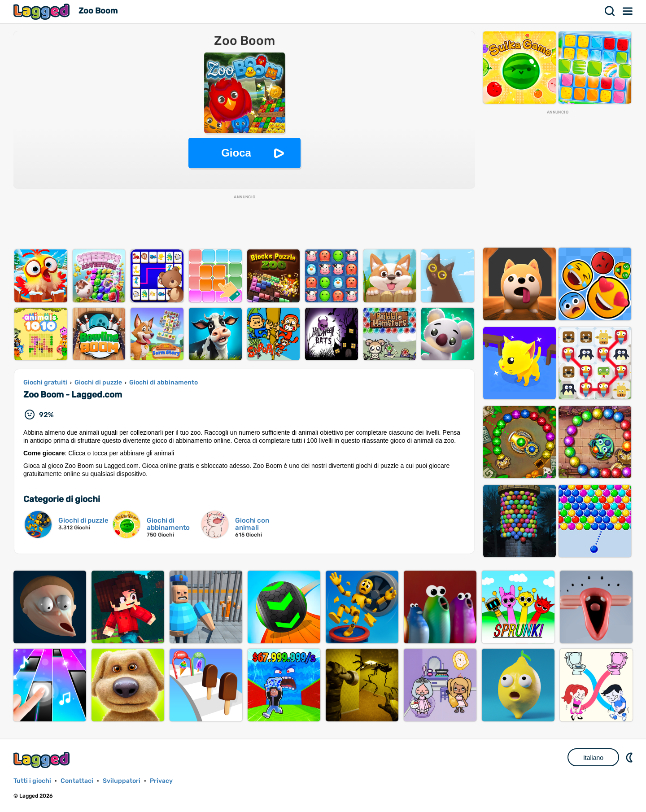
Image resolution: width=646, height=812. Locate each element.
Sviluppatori (122, 781)
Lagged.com (43, 760)
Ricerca (610, 11)
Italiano (593, 758)
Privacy (161, 781)
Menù (628, 11)
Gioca (236, 153)
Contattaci (77, 781)
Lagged (43, 11)
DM (630, 757)
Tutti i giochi (32, 781)
